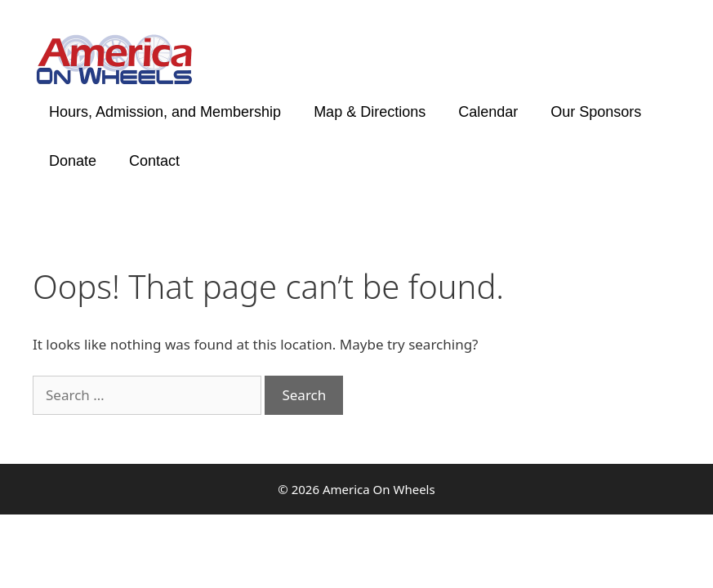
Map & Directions (370, 112)
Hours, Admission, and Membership (165, 112)
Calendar (488, 112)
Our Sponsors (596, 112)
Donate (73, 161)
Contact (154, 161)
